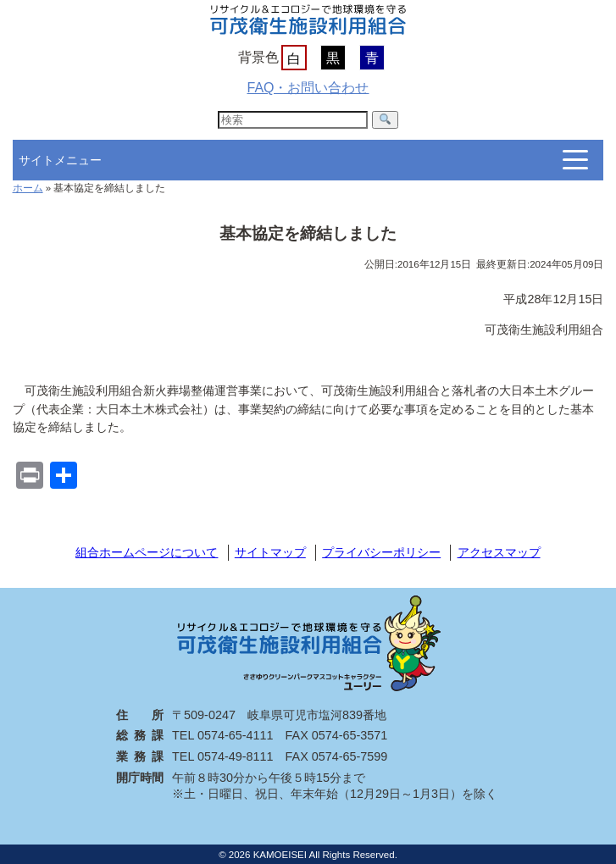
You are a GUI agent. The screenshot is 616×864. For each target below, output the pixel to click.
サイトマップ (270, 552)
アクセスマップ (499, 552)
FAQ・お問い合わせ (308, 88)
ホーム (28, 188)
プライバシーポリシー (381, 552)
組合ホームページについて (147, 552)
